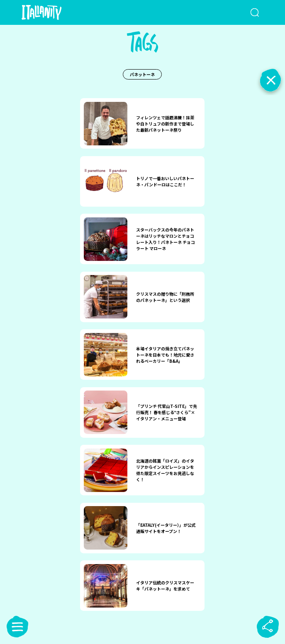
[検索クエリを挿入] (247, 12)
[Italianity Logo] (55, 12)
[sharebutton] (268, 627)
